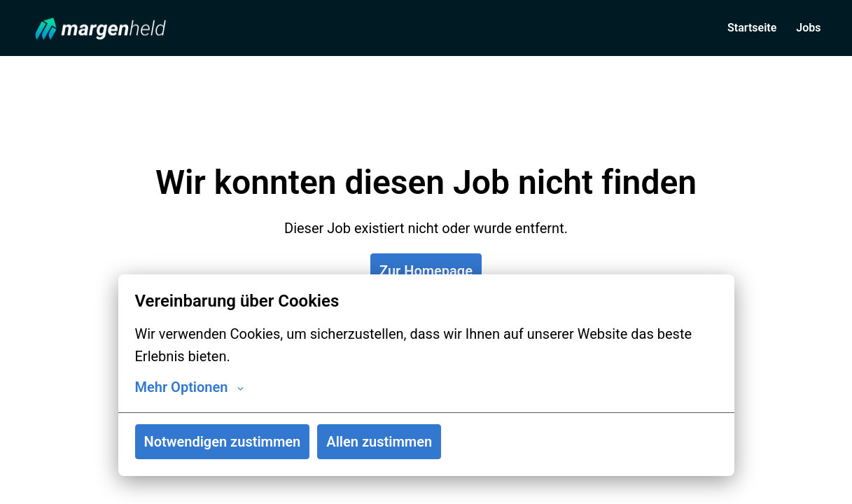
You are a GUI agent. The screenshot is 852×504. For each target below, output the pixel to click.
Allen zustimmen (379, 442)
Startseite (752, 28)
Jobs (808, 28)
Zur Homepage (426, 271)
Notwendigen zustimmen (223, 442)
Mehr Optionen (190, 387)
